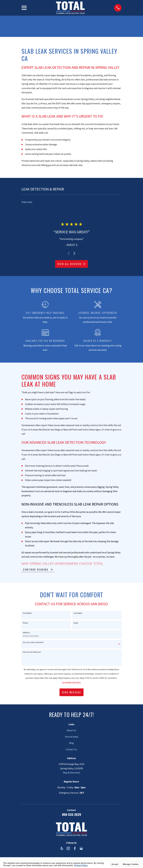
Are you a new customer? (33, 642)
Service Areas (71, 737)
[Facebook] (75, 848)
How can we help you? (32, 652)
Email (76, 623)
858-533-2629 (71, 815)
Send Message (72, 692)
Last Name (78, 613)
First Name (27, 613)
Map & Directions (71, 773)
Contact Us (71, 749)
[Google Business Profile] (81, 848)
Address (26, 633)
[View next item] (74, 253)
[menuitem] (72, 202)
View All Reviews (72, 264)
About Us (71, 730)
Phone (25, 623)
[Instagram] (68, 848)
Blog (71, 743)
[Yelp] (62, 848)
